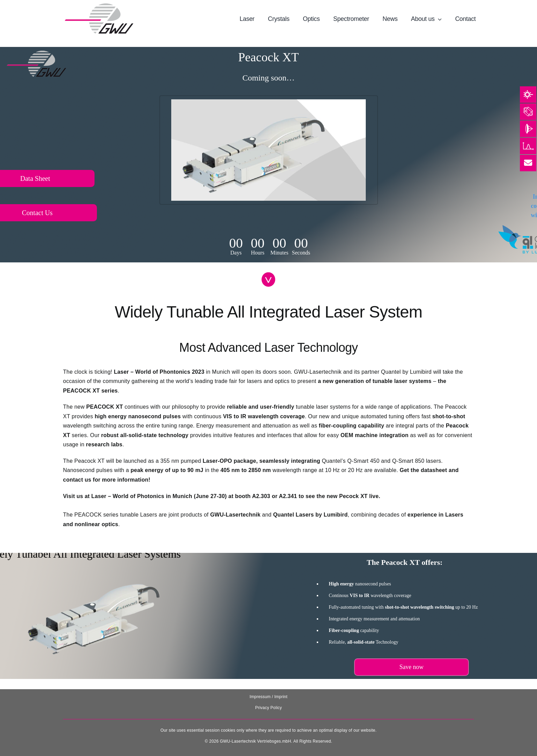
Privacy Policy (268, 708)
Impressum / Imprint (269, 697)
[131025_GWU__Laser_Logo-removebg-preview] (99, 6)
